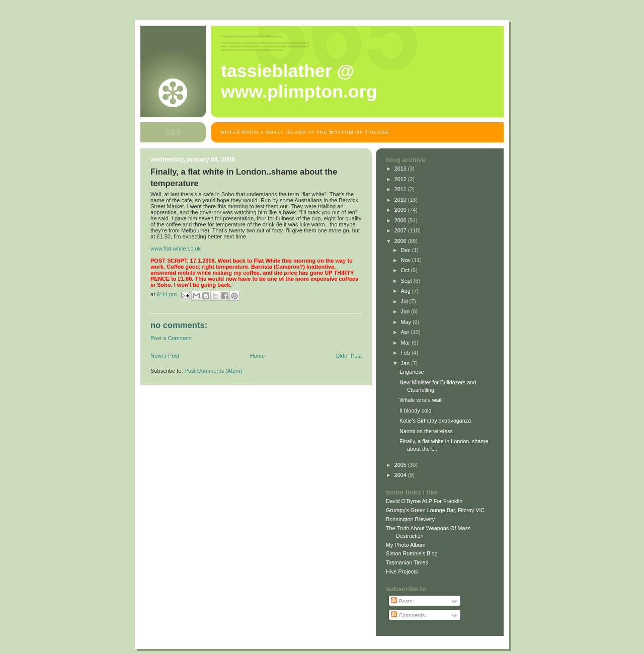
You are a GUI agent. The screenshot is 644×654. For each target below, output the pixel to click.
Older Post (349, 356)
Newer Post (165, 356)
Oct (406, 270)
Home (257, 356)
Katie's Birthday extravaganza (435, 421)
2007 (401, 230)
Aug (407, 291)
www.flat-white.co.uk (176, 249)
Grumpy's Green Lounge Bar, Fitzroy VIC (435, 510)
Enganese (412, 372)
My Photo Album (406, 545)
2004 (401, 475)
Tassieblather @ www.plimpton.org (299, 81)
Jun (406, 311)
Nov (407, 260)
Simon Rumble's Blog (412, 553)
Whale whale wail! (421, 400)
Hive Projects (402, 571)
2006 (401, 241)
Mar (407, 343)
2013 (401, 169)
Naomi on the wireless (426, 431)
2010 (401, 200)
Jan (406, 363)
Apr (406, 332)
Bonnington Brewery (410, 519)
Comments (408, 615)
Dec (407, 250)
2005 (401, 465)
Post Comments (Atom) (214, 371)
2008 (401, 220)
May (407, 322)
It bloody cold (416, 411)
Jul (405, 301)
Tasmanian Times (407, 562)
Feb (407, 353)
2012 (401, 179)
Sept (407, 281)
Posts (401, 601)
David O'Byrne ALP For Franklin (424, 501)
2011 (401, 189)
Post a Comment (171, 338)
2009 (401, 210)
